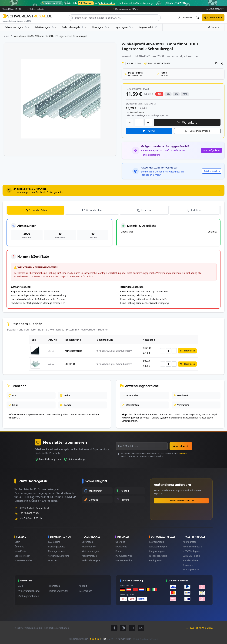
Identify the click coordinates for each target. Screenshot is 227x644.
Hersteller (146, 210)
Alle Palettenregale (193, 547)
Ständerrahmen (191, 560)
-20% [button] (159, 94)
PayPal (151, 131)
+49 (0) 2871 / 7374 (217, 9)
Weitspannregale (91, 551)
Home (6, 36)
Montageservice (56, 551)
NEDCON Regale (191, 551)
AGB (21, 586)
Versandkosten (94, 210)
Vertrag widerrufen (58, 591)
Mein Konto (20, 551)
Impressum (55, 586)
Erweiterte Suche (23, 560)
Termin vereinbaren (181, 501)
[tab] (113, 190)
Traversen (188, 565)
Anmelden (181, 446)
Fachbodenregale (91, 560)
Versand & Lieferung (59, 556)
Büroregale (88, 542)
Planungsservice (57, 547)
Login (17, 542)
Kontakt (119, 551)
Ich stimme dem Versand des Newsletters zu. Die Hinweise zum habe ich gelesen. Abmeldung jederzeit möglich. (154, 455)
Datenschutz (183, 454)
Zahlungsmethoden (29, 596)
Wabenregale (89, 547)
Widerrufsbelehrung (29, 591)
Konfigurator (156, 560)
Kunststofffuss (73, 351)
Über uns (19, 547)
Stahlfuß (70, 364)
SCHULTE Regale (191, 556)
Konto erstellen (22, 556)
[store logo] (28, 16)
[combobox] (115, 18)
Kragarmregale (90, 556)
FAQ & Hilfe (54, 542)
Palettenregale (157, 542)
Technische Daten (38, 210)
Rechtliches (196, 210)
